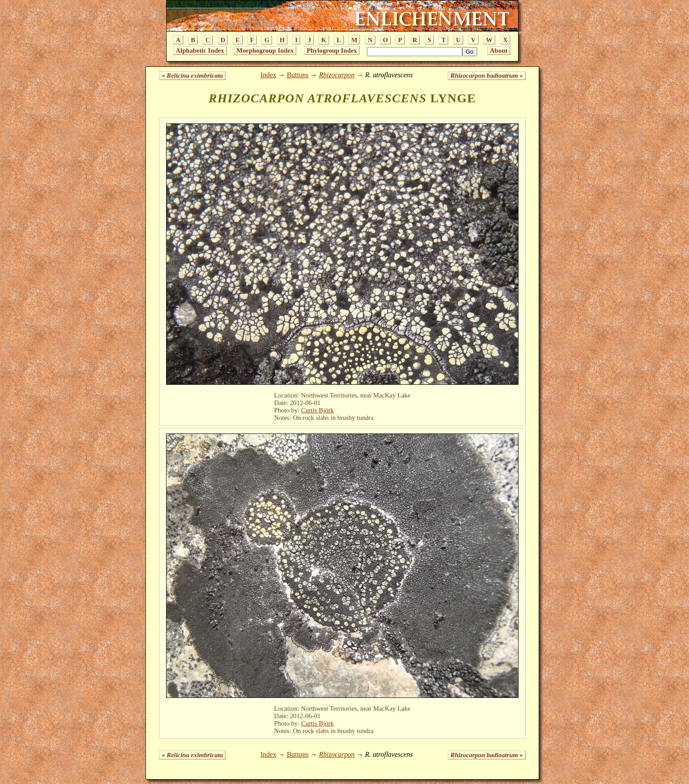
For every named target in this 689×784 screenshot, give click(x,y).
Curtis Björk (317, 410)
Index (268, 75)
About (499, 51)
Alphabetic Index (200, 51)
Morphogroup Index (265, 51)
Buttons (298, 75)
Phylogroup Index (332, 51)
